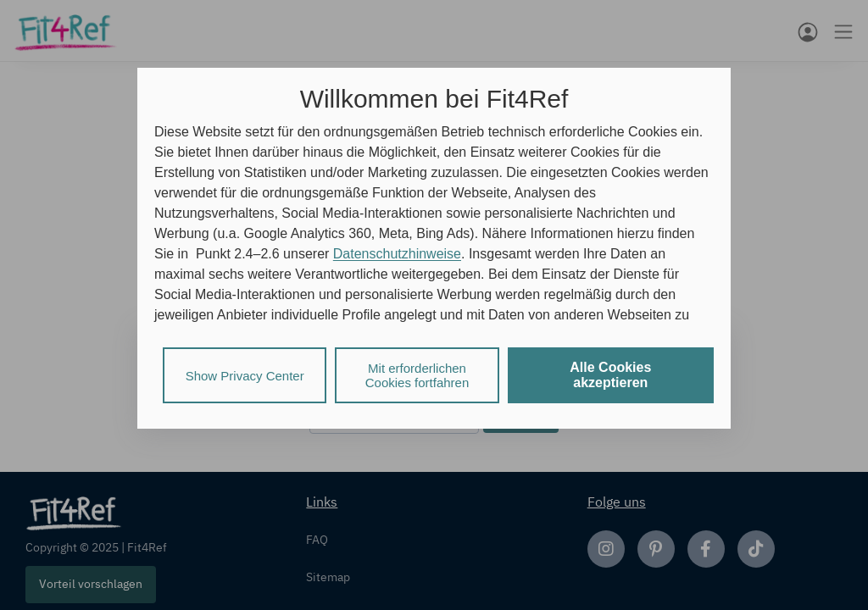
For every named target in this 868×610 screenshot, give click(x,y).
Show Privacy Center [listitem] (245, 376)
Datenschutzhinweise (397, 254)
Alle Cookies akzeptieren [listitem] (610, 375)
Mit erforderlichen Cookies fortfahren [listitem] (417, 375)
